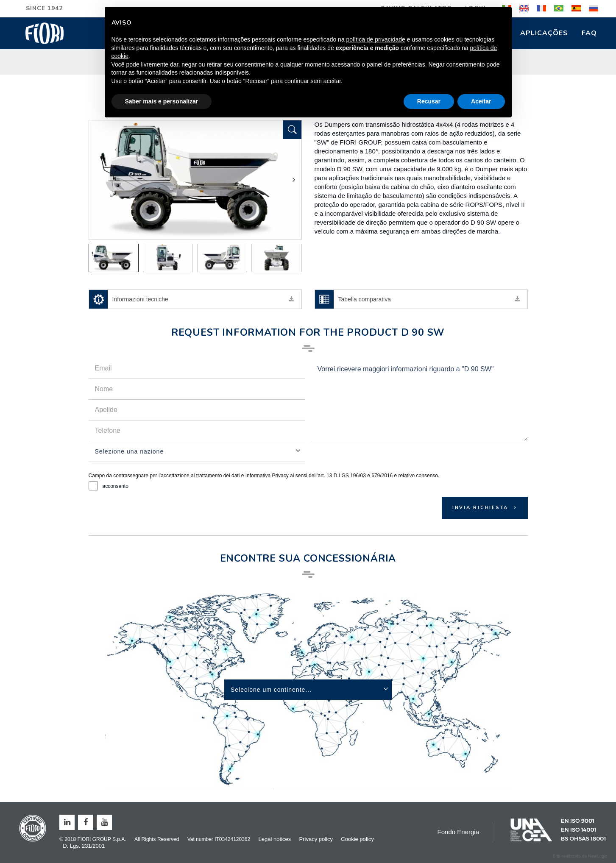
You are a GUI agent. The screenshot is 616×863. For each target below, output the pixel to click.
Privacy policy (316, 839)
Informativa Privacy (268, 476)
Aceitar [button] (481, 101)
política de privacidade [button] (376, 39)
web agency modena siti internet (580, 856)
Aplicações (544, 33)
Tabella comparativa (418, 299)
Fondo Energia (458, 832)
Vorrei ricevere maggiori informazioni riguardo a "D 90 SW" (419, 400)
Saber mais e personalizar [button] (162, 101)
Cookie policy (357, 839)
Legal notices (275, 839)
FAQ (589, 33)
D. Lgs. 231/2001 (84, 846)
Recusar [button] (429, 101)
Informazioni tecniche (192, 299)
